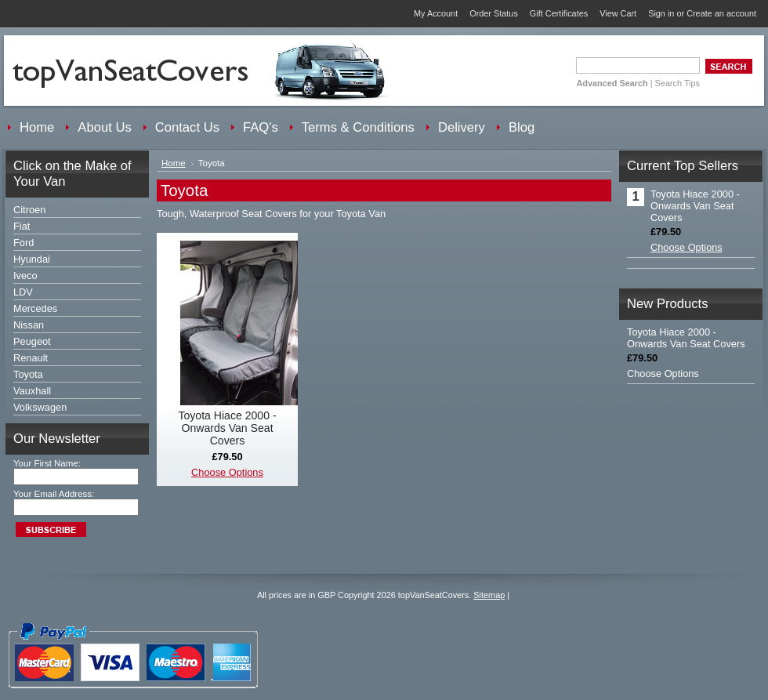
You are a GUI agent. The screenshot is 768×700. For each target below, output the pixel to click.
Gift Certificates (559, 13)
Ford (24, 243)
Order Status (494, 13)
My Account (436, 13)
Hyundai (32, 259)
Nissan (29, 325)
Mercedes (35, 308)
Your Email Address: (54, 494)
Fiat (22, 226)
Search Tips (677, 83)
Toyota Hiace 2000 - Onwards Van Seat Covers (227, 428)
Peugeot (32, 341)
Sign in (661, 13)
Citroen (29, 210)
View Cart (618, 13)
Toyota (28, 374)
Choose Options (227, 472)
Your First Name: (47, 463)
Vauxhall (32, 391)
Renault (31, 358)
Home (174, 163)
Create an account (721, 13)
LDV (23, 292)
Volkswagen (40, 407)
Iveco (25, 276)
